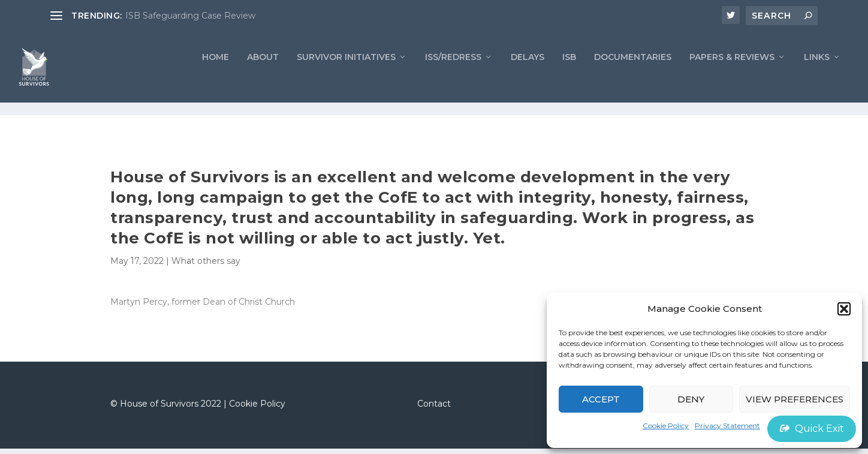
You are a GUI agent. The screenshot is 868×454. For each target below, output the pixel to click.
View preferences (795, 399)
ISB (569, 75)
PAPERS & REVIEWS (732, 75)
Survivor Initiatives (346, 75)
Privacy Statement (727, 426)
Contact (434, 408)
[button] (844, 309)
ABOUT (263, 75)
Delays (528, 75)
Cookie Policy (666, 426)
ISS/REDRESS (453, 75)
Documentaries (633, 75)
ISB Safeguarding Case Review (190, 16)
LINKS (817, 75)
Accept (601, 399)
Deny (691, 399)
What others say (206, 266)
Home (216, 75)
